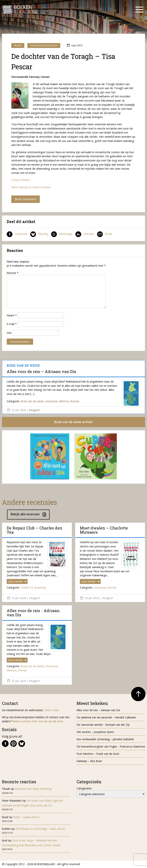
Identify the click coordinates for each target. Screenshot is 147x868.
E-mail (12, 324)
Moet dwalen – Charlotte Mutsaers (104, 530)
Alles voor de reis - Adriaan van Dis (33, 613)
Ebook (18, 45)
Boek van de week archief (73, 422)
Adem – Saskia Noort (26, 817)
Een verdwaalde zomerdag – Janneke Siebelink (105, 739)
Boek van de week (32, 401)
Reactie (13, 273)
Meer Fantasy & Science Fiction (31, 187)
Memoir (64, 401)
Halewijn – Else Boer (89, 761)
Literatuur (51, 401)
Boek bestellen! (26, 199)
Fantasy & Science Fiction (44, 45)
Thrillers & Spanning (33, 588)
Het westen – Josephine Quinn (95, 732)
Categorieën (84, 789)
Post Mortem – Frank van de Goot (98, 754)
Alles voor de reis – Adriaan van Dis (41, 371)
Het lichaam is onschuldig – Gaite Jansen (40, 829)
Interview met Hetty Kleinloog (33, 789)
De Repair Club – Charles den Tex (34, 530)
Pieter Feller (52, 710)
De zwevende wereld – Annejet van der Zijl (103, 725)
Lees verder (17, 582)
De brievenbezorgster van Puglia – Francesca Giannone (111, 747)
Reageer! (35, 410)
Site (9, 333)
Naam (12, 315)
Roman (75, 401)
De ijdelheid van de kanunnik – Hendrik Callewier (106, 718)
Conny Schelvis (20, 180)
